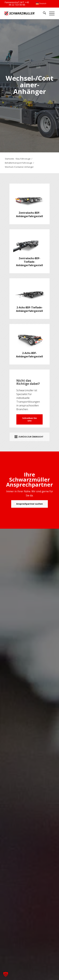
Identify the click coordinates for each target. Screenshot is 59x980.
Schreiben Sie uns (29, 419)
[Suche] (43, 13)
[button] (6, 974)
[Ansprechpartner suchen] (29, 504)
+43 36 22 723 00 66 (19, 3)
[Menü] (50, 13)
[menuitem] (41, 3)
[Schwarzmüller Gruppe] (19, 13)
